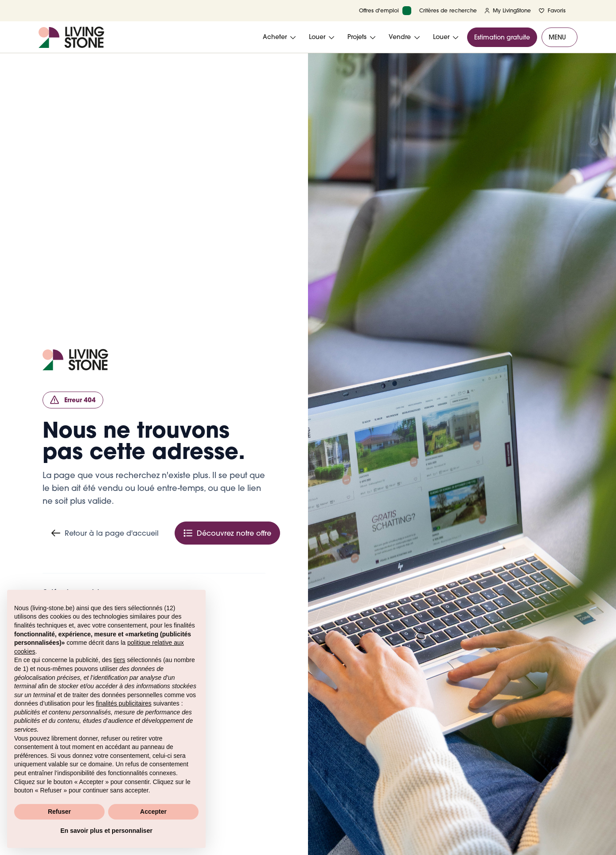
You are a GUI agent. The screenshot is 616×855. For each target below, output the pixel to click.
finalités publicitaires (123, 703)
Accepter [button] (153, 812)
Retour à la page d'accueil (105, 533)
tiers (119, 660)
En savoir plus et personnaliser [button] (106, 831)
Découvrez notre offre (227, 533)
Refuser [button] (59, 812)
